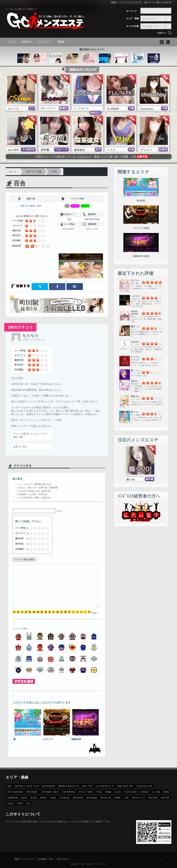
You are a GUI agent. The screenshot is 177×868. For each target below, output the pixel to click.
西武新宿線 (78, 798)
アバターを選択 (20, 629)
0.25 (29, 528)
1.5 (34, 528)
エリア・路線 (133, 18)
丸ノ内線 (156, 792)
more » (95, 613)
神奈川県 (165, 798)
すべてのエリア (149, 19)
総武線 (34, 798)
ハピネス (135, 296)
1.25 (33, 528)
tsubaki (135, 342)
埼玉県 (10, 803)
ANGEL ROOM (134, 313)
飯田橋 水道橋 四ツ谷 (69, 786)
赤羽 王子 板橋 (34, 172)
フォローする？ (166, 860)
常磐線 (117, 798)
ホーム (12, 42)
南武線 (24, 798)
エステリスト (44, 42)
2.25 (38, 528)
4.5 (47, 528)
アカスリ (85, 206)
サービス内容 (133, 26)
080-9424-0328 (92, 219)
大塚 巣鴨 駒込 (69, 792)
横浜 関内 (153, 798)
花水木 (134, 381)
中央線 (99, 792)
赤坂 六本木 (87, 786)
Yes (15, 437)
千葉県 (20, 803)
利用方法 (27, 42)
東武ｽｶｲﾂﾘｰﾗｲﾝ (139, 798)
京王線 (118, 792)
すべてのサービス (150, 26)
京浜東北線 (64, 798)
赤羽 (54, 172)
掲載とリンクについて (24, 859)
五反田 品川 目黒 (144, 786)
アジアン (75, 206)
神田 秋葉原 (32, 792)
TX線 (126, 798)
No (21, 437)
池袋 (9, 786)
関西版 (61, 42)
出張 (28, 803)
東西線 (43, 798)
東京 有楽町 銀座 (15, 792)
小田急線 (144, 792)
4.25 (46, 528)
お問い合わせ (63, 859)
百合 (20, 183)
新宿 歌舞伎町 (49, 786)
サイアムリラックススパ (135, 360)
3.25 (42, 528)
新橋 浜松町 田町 (125, 786)
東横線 (166, 792)
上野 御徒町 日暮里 (50, 792)
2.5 (38, 528)
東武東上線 (106, 798)
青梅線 (108, 792)
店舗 (67, 206)
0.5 (30, 528)
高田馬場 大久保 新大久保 (27, 786)
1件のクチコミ (20, 327)
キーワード (132, 11)
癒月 (133, 327)
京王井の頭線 (130, 792)
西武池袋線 (92, 798)
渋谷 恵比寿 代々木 (105, 786)
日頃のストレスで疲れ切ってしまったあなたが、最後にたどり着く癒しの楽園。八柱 (92, 157)
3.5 (42, 528)
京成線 (53, 798)
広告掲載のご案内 (45, 859)
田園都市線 (13, 798)
